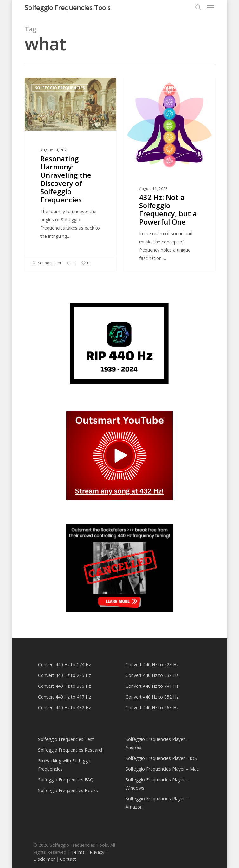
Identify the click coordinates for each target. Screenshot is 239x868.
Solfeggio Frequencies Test (66, 739)
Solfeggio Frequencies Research (71, 750)
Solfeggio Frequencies (60, 88)
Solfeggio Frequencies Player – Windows (157, 784)
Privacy (97, 852)
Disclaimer (44, 859)
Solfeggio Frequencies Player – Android (157, 743)
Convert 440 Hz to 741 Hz (152, 686)
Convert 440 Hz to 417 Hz (65, 697)
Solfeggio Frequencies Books (68, 790)
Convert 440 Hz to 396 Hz (65, 686)
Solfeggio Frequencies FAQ (66, 780)
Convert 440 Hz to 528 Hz (152, 665)
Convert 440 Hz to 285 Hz (65, 675)
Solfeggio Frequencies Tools (68, 7)
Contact (68, 859)
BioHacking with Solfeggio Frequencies (65, 765)
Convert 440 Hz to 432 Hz (65, 708)
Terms (78, 852)
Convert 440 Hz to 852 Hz (152, 697)
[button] (211, 7)
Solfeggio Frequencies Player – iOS (161, 758)
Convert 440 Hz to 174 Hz (65, 665)
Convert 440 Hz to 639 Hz (152, 675)
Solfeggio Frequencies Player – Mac (162, 769)
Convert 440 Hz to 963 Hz (152, 708)
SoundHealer (46, 263)
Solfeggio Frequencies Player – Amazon (157, 803)
